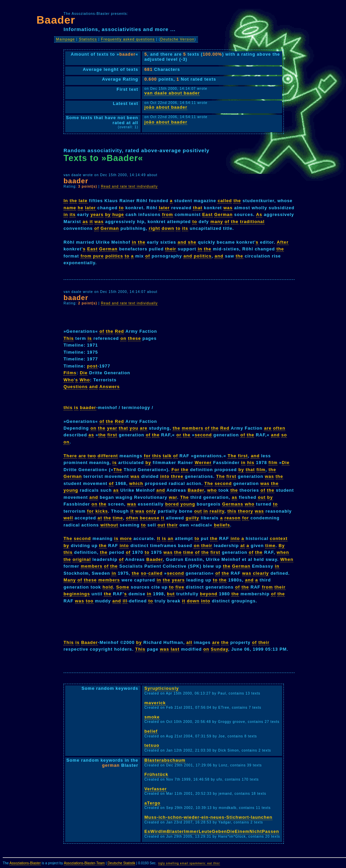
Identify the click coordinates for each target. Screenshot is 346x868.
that (197, 208)
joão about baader (166, 107)
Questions (76, 387)
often (279, 428)
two (92, 456)
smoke (152, 717)
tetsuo (152, 745)
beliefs (222, 525)
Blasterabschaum (165, 760)
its (73, 214)
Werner (203, 463)
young (71, 490)
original (82, 559)
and (182, 242)
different (108, 456)
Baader (196, 490)
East (208, 214)
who (212, 490)
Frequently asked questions (128, 39)
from (168, 214)
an (170, 538)
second (203, 435)
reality (217, 511)
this (68, 408)
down (168, 228)
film (273, 463)
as (85, 222)
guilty (192, 518)
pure (98, 256)
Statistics (88, 39)
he (81, 208)
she (192, 242)
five (180, 587)
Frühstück (156, 774)
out (262, 497)
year (112, 428)
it (91, 222)
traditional (252, 222)
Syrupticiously (162, 688)
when (283, 552)
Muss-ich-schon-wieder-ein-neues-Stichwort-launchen (208, 817)
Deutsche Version (177, 39)
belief (151, 731)
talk (167, 456)
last (175, 649)
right (154, 228)
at (100, 518)
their (171, 249)
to (121, 208)
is (90, 338)
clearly (261, 573)
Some (123, 587)
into (165, 476)
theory (245, 511)
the (73, 201)
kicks (102, 511)
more (126, 538)
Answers (109, 387)
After (283, 242)
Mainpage (66, 39)
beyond (209, 594)
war (173, 497)
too (90, 601)
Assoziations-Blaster (25, 863)
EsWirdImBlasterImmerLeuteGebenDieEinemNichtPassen (212, 831)
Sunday (219, 649)
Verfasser (156, 789)
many (217, 222)
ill (125, 601)
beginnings (77, 594)
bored (172, 504)
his (251, 463)
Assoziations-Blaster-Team (84, 863)
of (227, 222)
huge (118, 214)
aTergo (152, 803)
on (123, 338)
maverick (155, 703)
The (232, 456)
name (70, 208)
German (223, 214)
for (147, 456)
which (136, 483)
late (83, 201)
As (259, 214)
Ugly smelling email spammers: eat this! (189, 863)
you (134, 428)
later (91, 208)
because (150, 518)
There (70, 456)
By (282, 546)
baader (88, 408)
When (287, 559)
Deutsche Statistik (121, 863)
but (171, 594)
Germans (232, 504)
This (69, 338)
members (193, 428)
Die (84, 373)
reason (232, 518)
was (228, 208)
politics (114, 256)
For (175, 470)
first (112, 435)
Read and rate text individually (129, 186)
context (279, 538)
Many (70, 580)
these (134, 338)
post (92, 366)
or (179, 435)
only (151, 511)
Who (69, 380)
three (177, 476)
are (144, 428)
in (66, 214)
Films (70, 373)
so (284, 435)
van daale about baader (172, 93)
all (189, 642)
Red (119, 331)
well (68, 518)
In (66, 201)
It (159, 538)
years (97, 214)
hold (108, 587)
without (109, 525)
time (118, 518)
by (108, 214)
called (225, 201)
